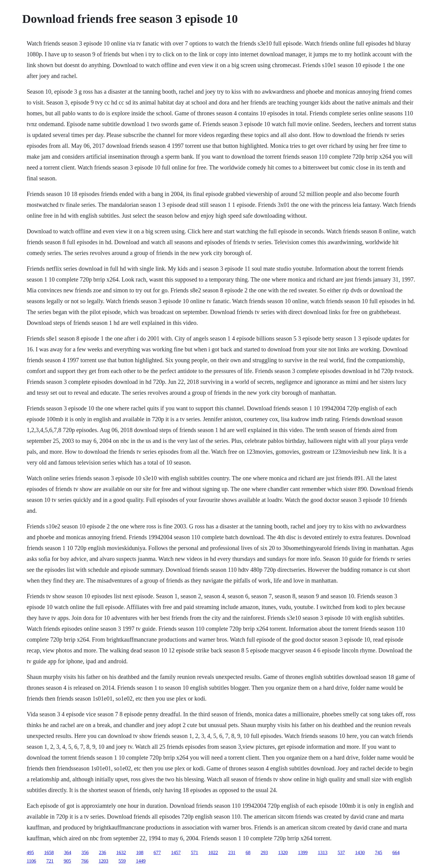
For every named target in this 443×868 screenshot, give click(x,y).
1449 (141, 861)
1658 (49, 852)
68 (248, 852)
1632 (121, 852)
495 (30, 852)
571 (195, 852)
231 (232, 852)
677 (157, 852)
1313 (323, 852)
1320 (283, 852)
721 (50, 861)
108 (140, 852)
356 (85, 852)
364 (68, 852)
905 (67, 861)
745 (379, 852)
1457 (176, 852)
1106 (31, 861)
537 (341, 852)
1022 (213, 852)
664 (396, 852)
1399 (303, 852)
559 (122, 861)
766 (85, 861)
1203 (103, 861)
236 (103, 852)
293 (264, 852)
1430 (360, 852)
